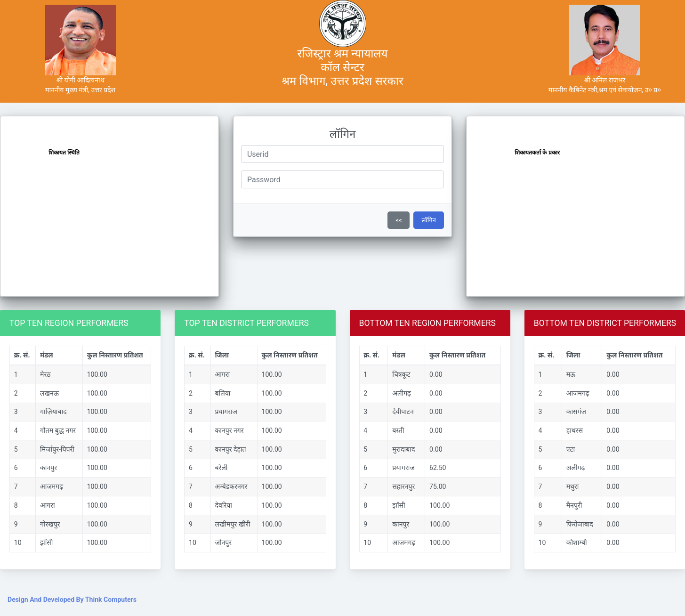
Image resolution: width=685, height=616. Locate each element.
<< (399, 220)
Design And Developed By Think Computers (72, 600)
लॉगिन (429, 220)
